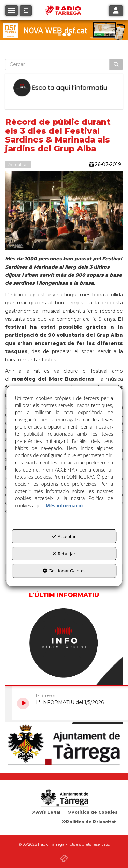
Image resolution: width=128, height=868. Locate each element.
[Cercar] (116, 64)
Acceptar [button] (64, 536)
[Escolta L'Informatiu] (64, 88)
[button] (26, 11)
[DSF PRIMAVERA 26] (64, 30)
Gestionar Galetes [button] (64, 571)
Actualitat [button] (18, 164)
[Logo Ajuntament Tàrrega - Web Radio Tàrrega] (64, 798)
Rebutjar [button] (64, 553)
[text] (57, 64)
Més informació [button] (64, 505)
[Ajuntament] (64, 745)
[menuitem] (47, 812)
